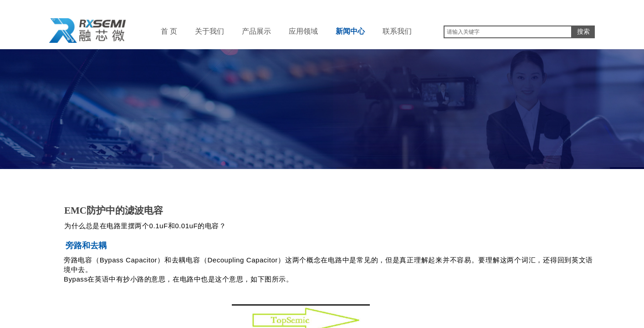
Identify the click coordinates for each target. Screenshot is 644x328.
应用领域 (303, 31)
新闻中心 (350, 31)
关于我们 (210, 31)
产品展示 (256, 31)
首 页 (169, 31)
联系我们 (397, 31)
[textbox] (508, 32)
